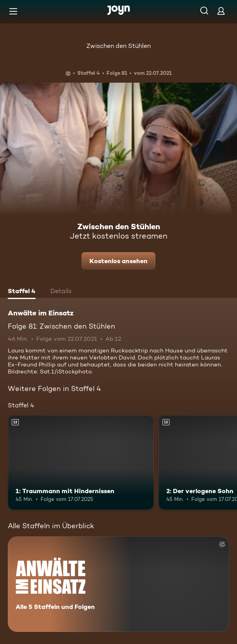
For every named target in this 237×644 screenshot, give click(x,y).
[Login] (221, 11)
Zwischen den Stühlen (118, 46)
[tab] (22, 292)
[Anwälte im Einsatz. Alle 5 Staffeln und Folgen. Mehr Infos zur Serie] (118, 584)
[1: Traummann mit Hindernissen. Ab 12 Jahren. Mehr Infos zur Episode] (81, 463)
